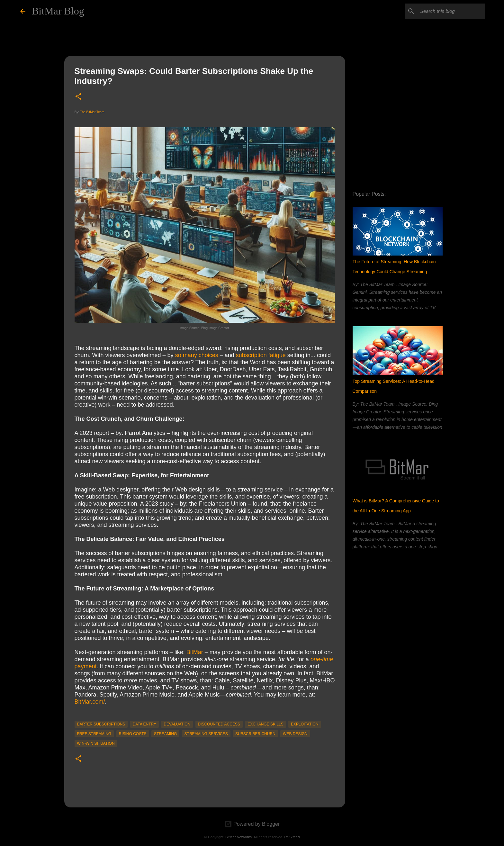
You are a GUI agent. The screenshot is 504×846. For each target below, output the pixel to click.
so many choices (197, 355)
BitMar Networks (239, 837)
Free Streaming (94, 734)
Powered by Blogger (252, 824)
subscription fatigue (261, 355)
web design (295, 734)
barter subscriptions (101, 724)
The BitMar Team (92, 112)
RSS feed (292, 837)
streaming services (206, 734)
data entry (144, 724)
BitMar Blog (58, 11)
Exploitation (305, 724)
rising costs (133, 734)
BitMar (195, 652)
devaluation (177, 724)
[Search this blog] (451, 11)
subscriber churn (255, 734)
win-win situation (96, 743)
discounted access (219, 724)
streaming (165, 734)
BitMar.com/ (90, 702)
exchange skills (265, 724)
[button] (78, 97)
